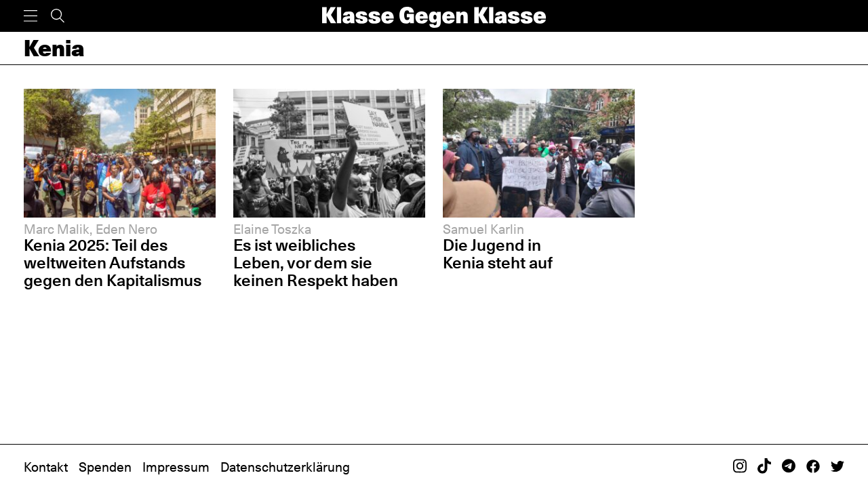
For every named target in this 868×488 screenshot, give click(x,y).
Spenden (105, 467)
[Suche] (58, 16)
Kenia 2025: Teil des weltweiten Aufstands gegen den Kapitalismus (113, 263)
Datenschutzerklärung (285, 467)
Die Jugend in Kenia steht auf (498, 254)
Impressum (176, 467)
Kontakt (46, 467)
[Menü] (31, 16)
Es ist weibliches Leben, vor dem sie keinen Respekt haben (316, 263)
